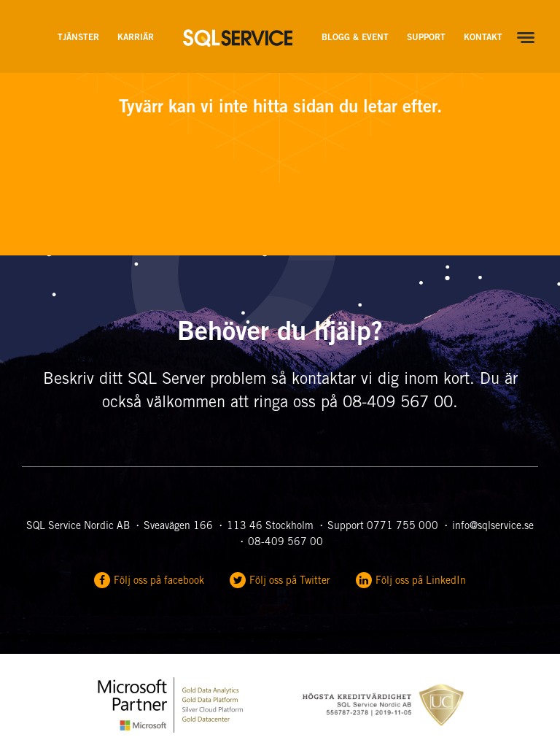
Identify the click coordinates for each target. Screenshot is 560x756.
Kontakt (483, 38)
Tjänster (78, 38)
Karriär (136, 38)
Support (426, 38)
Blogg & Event (355, 38)
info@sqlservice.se (493, 527)
